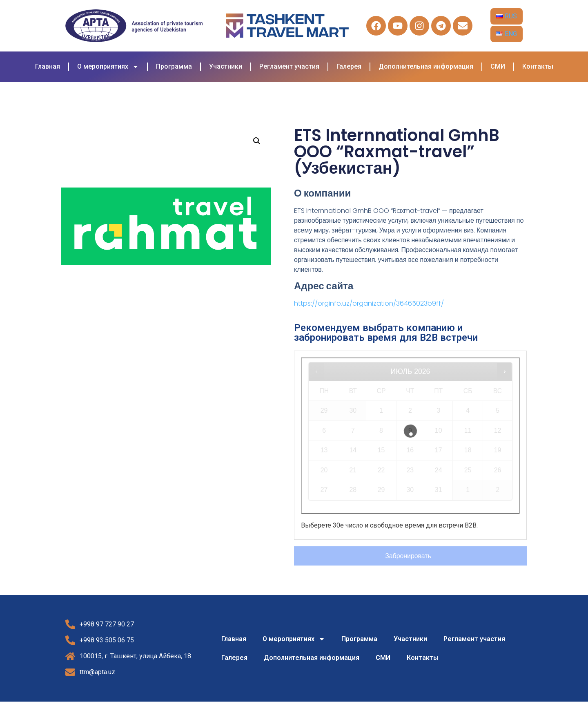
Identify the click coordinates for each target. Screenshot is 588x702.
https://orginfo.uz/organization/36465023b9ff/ (369, 303)
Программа (174, 66)
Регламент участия (289, 66)
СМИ (498, 66)
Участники (226, 66)
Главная (48, 66)
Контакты (538, 66)
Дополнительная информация (426, 66)
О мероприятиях (108, 67)
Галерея (349, 66)
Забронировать (408, 556)
